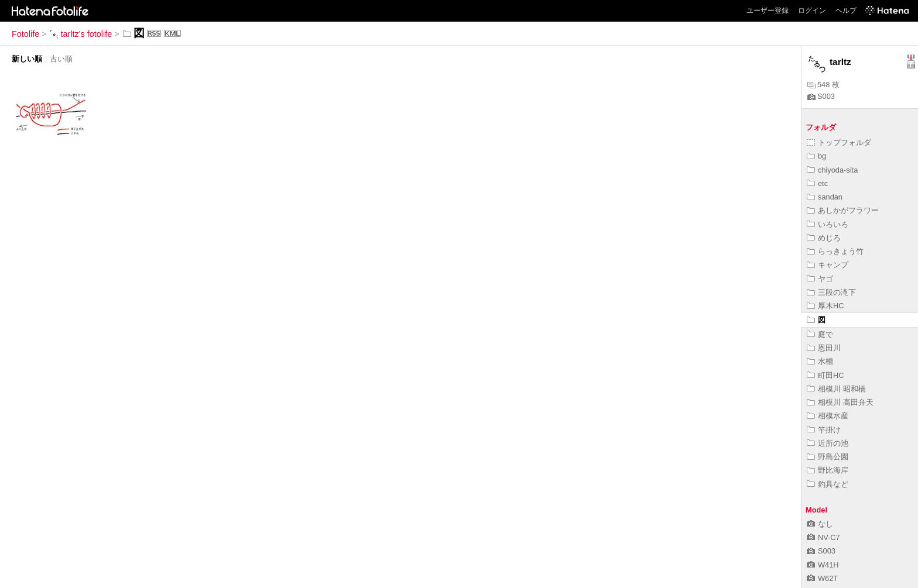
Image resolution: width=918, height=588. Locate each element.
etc (817, 183)
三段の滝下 (831, 292)
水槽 (820, 361)
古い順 (61, 59)
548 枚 (823, 85)
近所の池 (828, 443)
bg (816, 156)
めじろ (824, 238)
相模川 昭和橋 (836, 389)
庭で (820, 334)
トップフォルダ (839, 142)
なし (820, 524)
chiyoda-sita (832, 170)
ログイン (812, 11)
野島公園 (828, 457)
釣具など (828, 484)
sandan (825, 197)
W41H (823, 565)
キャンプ (828, 265)
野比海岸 (828, 470)
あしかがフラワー (843, 210)
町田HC (825, 375)
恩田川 (824, 348)
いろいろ (828, 224)
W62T (822, 578)
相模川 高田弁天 (840, 402)
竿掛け (824, 430)
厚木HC (825, 306)
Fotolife (25, 34)
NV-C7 (823, 537)
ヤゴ (820, 279)
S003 (821, 96)
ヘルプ (846, 11)
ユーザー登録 (768, 11)
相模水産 (828, 416)
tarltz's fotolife (81, 34)
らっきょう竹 (835, 251)
